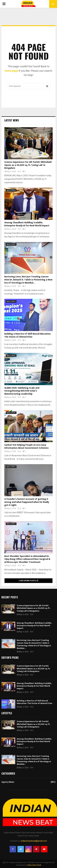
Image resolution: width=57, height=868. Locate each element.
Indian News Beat (34, 865)
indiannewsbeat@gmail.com (34, 841)
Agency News (11, 130)
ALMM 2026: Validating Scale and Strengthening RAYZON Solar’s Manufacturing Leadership (22, 391)
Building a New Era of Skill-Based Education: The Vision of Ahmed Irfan (28, 335)
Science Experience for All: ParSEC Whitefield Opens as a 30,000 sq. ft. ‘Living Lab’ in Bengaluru (28, 165)
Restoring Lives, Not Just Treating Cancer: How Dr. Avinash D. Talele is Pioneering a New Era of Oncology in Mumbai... (28, 280)
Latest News (12, 120)
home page (11, 71)
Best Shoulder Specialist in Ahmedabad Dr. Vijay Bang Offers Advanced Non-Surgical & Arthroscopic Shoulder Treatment (27, 559)
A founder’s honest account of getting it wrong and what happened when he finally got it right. (27, 502)
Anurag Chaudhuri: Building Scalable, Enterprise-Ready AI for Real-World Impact (27, 224)
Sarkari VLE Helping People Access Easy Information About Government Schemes (26, 446)
